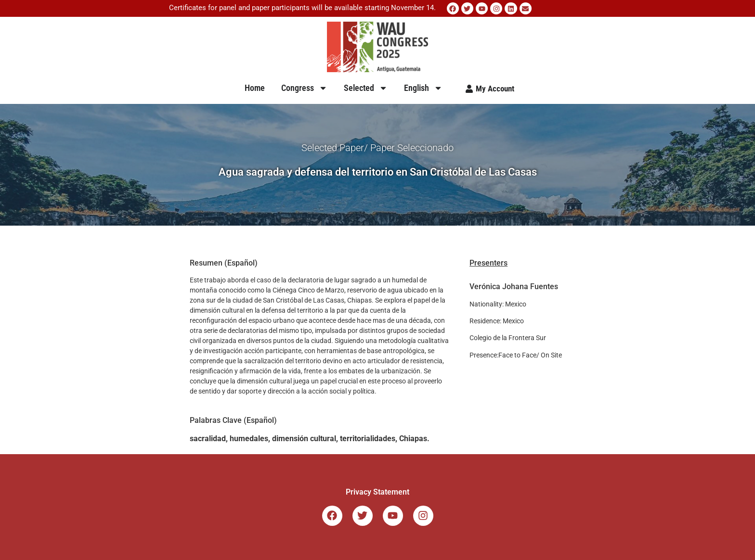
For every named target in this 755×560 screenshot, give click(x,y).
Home (255, 88)
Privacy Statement (377, 492)
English (423, 88)
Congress (304, 88)
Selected (366, 88)
